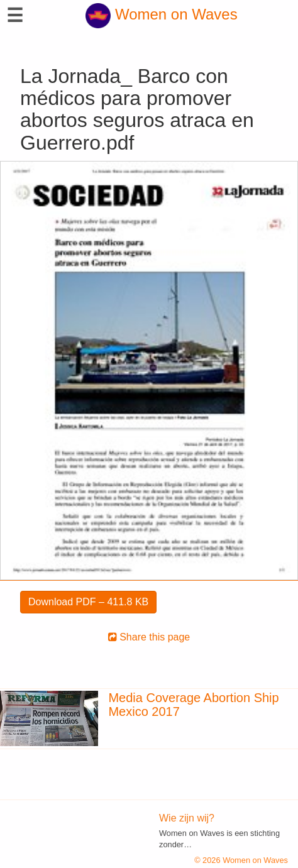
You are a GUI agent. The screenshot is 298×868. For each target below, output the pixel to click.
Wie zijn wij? (187, 818)
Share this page (149, 637)
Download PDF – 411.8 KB (88, 602)
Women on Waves (161, 14)
